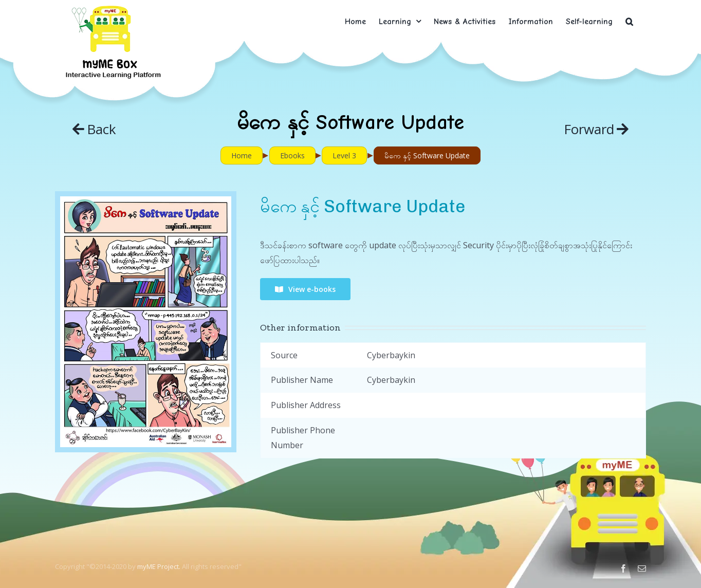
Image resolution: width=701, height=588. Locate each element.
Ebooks (292, 155)
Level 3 (344, 155)
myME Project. (159, 566)
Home (242, 155)
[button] (629, 21)
